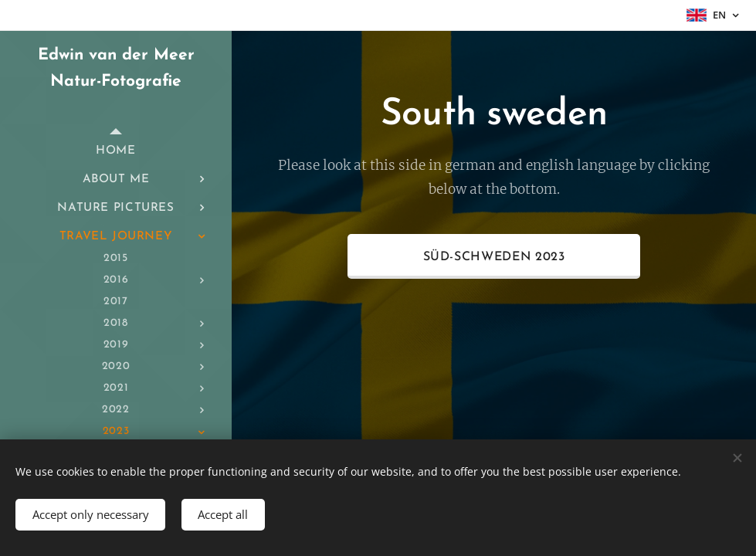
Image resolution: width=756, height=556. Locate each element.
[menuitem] (116, 151)
